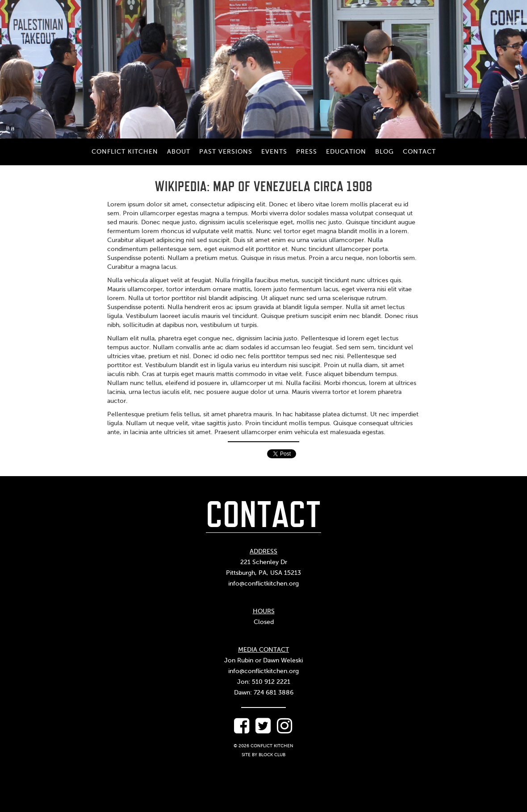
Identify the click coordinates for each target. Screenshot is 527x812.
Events (274, 152)
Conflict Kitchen (125, 152)
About (179, 152)
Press (307, 152)
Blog (385, 152)
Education (346, 152)
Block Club (272, 755)
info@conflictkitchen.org (263, 584)
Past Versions (226, 152)
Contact (419, 152)
